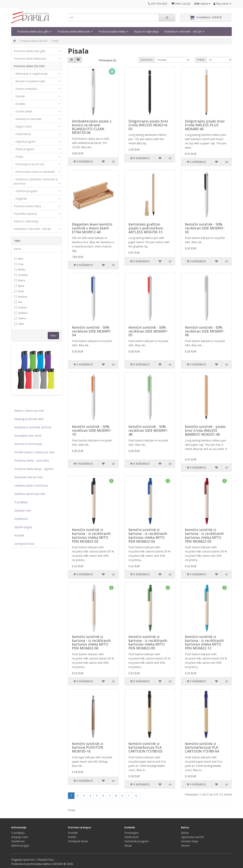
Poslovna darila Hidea (113, 31)
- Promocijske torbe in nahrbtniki (38, 172)
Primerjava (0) (107, 60)
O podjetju (21, 502)
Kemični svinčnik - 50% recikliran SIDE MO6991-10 (92, 430)
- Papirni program (38, 142)
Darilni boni (131, 837)
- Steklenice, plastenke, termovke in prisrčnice (38, 182)
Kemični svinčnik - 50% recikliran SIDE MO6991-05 (148, 331)
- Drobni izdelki (38, 111)
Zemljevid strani (24, 544)
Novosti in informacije (28, 444)
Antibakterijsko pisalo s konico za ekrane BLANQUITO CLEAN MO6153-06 (92, 127)
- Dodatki (38, 104)
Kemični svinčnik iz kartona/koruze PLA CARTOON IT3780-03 (145, 747)
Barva (17, 249)
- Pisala (38, 157)
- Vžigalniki (38, 199)
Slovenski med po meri (29, 477)
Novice (185, 845)
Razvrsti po (147, 60)
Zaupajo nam (23, 510)
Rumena (21, 297)
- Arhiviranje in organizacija (38, 74)
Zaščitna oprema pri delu (30, 494)
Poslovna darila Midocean (75, 31)
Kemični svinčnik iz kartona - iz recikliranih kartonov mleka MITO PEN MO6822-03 (91, 535)
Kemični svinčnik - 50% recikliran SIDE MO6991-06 (205, 331)
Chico (51, 860)
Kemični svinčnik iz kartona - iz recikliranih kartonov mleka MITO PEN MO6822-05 (204, 535)
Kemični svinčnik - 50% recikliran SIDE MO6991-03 (205, 228)
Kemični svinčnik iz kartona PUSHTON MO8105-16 (88, 747)
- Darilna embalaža (38, 89)
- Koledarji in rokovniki (38, 119)
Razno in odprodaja (146, 31)
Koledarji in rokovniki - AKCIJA (184, 31)
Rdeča (20, 280)
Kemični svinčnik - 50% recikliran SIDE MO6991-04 (92, 331)
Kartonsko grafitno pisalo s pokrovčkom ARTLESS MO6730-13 (146, 228)
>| (136, 796)
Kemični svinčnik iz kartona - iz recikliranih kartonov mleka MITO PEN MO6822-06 (91, 642)
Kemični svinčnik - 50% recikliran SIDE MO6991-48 (148, 430)
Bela (19, 259)
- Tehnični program (38, 191)
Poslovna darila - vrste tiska (32, 461)
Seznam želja (189, 841)
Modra (20, 270)
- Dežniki (38, 96)
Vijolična (21, 313)
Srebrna (21, 307)
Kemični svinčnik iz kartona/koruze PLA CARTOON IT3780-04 (202, 747)
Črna (19, 264)
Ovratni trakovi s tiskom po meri (34, 452)
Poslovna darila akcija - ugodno (34, 469)
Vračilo (72, 837)
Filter (53, 336)
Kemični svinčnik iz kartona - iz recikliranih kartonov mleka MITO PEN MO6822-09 (148, 642)
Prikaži (201, 60)
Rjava (19, 286)
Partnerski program (136, 841)
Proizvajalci (131, 833)
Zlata (19, 324)
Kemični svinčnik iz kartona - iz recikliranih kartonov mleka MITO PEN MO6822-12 (204, 642)
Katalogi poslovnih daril (29, 419)
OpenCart (28, 860)
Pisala (55, 41)
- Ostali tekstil (38, 134)
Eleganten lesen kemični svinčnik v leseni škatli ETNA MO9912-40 (92, 228)
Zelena (20, 318)
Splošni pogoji (23, 527)
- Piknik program (38, 149)
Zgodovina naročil (192, 837)
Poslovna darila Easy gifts (35, 31)
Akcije (128, 845)
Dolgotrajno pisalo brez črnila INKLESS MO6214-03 (148, 125)
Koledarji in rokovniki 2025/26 (33, 427)
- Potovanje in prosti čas (38, 164)
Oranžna (21, 275)
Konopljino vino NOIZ (28, 436)
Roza (19, 291)
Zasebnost (21, 519)
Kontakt (19, 535)
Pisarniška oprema (38, 214)
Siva (18, 302)
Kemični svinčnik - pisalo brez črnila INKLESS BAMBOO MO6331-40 (205, 430)
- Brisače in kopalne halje (38, 81)
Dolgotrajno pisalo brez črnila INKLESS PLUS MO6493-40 (205, 125)
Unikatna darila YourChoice (31, 485)
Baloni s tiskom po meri (29, 411)
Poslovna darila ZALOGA (34, 41)
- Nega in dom (38, 127)
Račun (185, 833)
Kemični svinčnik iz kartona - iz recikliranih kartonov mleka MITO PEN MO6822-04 (148, 535)
